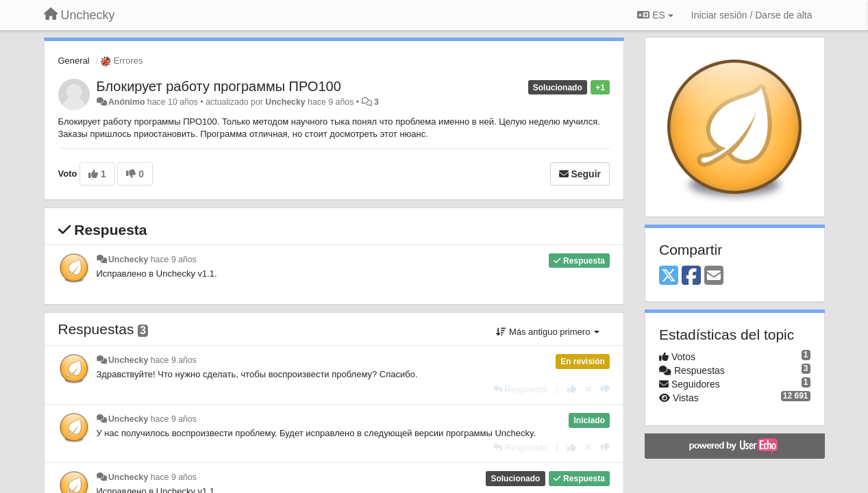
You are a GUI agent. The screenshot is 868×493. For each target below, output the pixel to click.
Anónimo (126, 102)
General (74, 61)
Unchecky (285, 102)
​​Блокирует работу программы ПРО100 (219, 86)
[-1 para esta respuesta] (605, 389)
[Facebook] (691, 276)
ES (655, 15)
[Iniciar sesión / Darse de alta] (752, 15)
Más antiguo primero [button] (548, 332)
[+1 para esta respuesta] (572, 389)
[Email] (714, 276)
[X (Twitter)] (669, 276)
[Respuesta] (520, 389)
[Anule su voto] (588, 389)
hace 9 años (174, 260)
